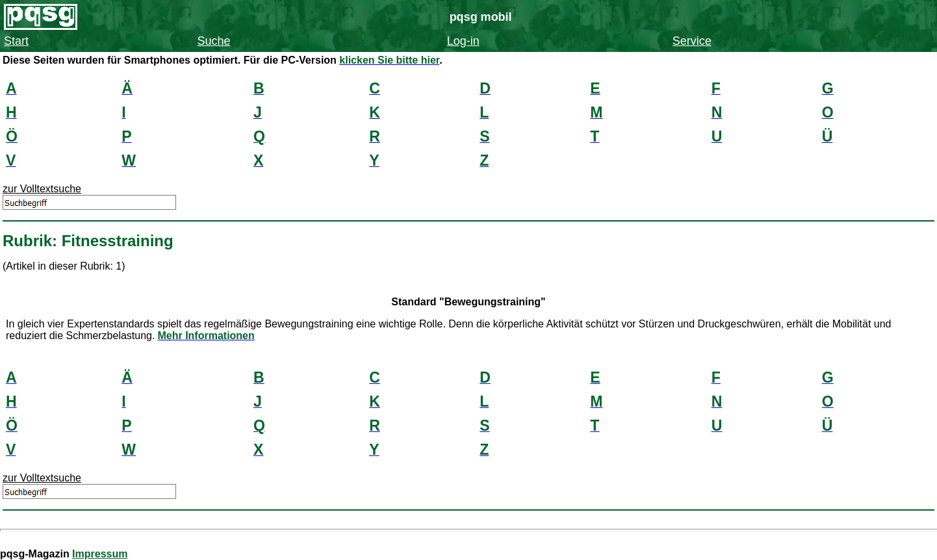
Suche (214, 41)
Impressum (100, 554)
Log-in (463, 41)
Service (692, 41)
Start (16, 41)
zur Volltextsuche (42, 189)
